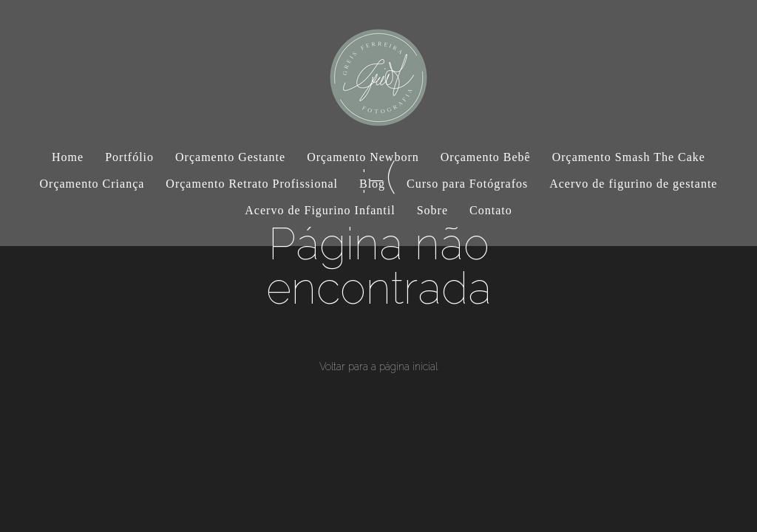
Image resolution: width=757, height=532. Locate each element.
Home (68, 157)
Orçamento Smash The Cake (629, 157)
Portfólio (129, 157)
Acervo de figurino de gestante (633, 184)
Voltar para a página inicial (378, 366)
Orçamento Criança (92, 184)
